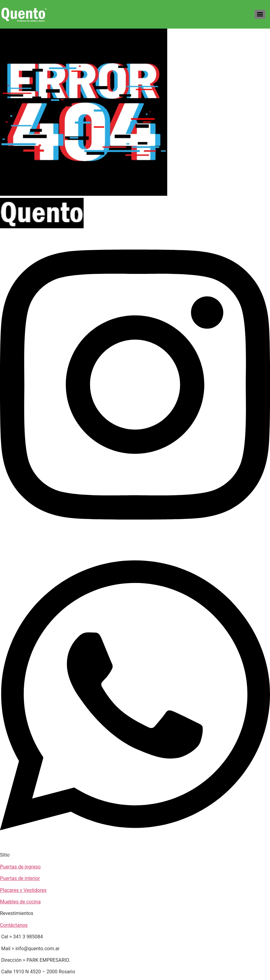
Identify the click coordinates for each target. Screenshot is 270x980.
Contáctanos (14, 925)
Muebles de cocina (20, 902)
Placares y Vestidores (23, 890)
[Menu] (260, 14)
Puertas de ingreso (20, 867)
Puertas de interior (20, 878)
